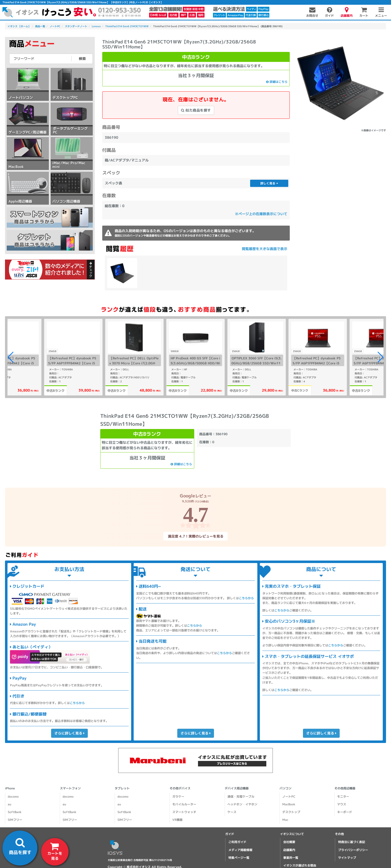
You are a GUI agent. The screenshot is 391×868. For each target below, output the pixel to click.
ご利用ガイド (237, 842)
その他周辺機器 (345, 788)
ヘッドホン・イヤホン (242, 804)
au (9, 804)
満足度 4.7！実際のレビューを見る (195, 536)
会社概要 (289, 842)
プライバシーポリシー (353, 850)
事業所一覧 (291, 858)
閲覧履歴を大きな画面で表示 (265, 249)
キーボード (345, 812)
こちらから (77, 703)
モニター (343, 796)
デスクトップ (291, 812)
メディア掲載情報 (240, 850)
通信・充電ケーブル (241, 796)
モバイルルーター (184, 804)
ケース (232, 812)
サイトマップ (347, 858)
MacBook (289, 804)
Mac (285, 820)
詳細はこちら (277, 82)
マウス (342, 804)
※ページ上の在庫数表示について (261, 214)
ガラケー (178, 796)
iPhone (10, 788)
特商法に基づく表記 (352, 842)
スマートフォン (70, 788)
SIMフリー (15, 820)
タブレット (122, 788)
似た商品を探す (196, 110)
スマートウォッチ (184, 812)
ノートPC (289, 796)
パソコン (286, 788)
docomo (13, 796)
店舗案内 (289, 850)
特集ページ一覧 (239, 858)
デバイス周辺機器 (237, 788)
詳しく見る (269, 183)
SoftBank (15, 812)
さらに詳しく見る (69, 733)
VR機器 (177, 820)
